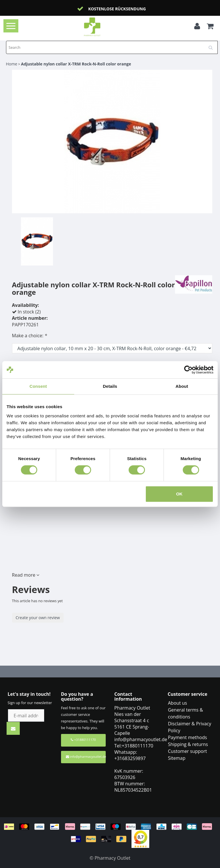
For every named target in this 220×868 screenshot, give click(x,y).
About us (177, 703)
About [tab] (182, 386)
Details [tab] (110, 386)
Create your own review (38, 618)
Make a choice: (30, 336)
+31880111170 (83, 740)
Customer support (187, 751)
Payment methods (187, 737)
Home (12, 64)
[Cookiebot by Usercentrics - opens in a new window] (188, 370)
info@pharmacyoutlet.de (86, 756)
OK (179, 494)
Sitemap (177, 758)
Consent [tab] (38, 386)
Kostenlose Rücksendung (117, 9)
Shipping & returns (188, 744)
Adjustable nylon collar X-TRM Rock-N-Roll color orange (76, 64)
